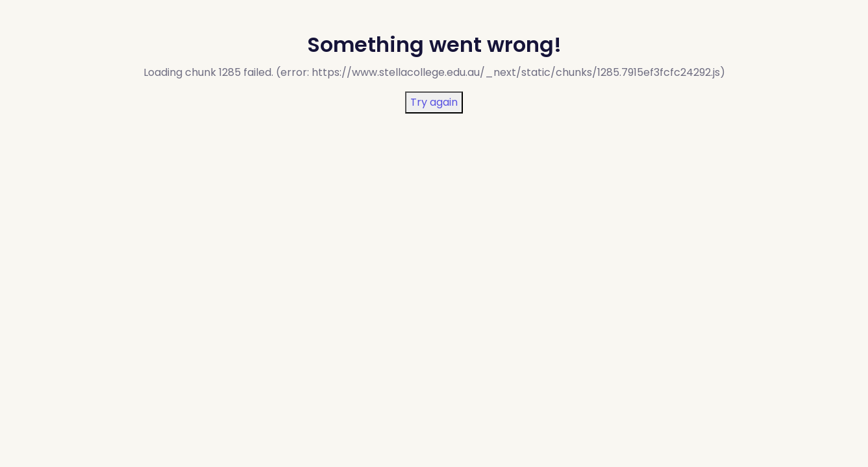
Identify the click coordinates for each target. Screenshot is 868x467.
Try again (434, 102)
